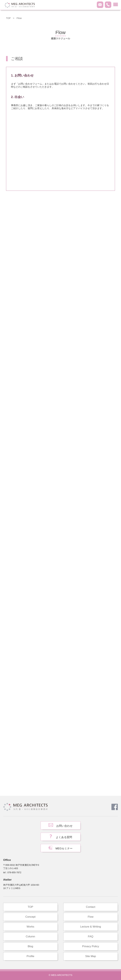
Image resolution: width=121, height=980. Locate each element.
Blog (30, 946)
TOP (9, 18)
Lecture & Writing (91, 927)
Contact (91, 907)
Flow (91, 917)
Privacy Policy (91, 946)
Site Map (91, 956)
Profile (30, 956)
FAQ (91, 936)
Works (30, 927)
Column (30, 936)
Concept (30, 917)
